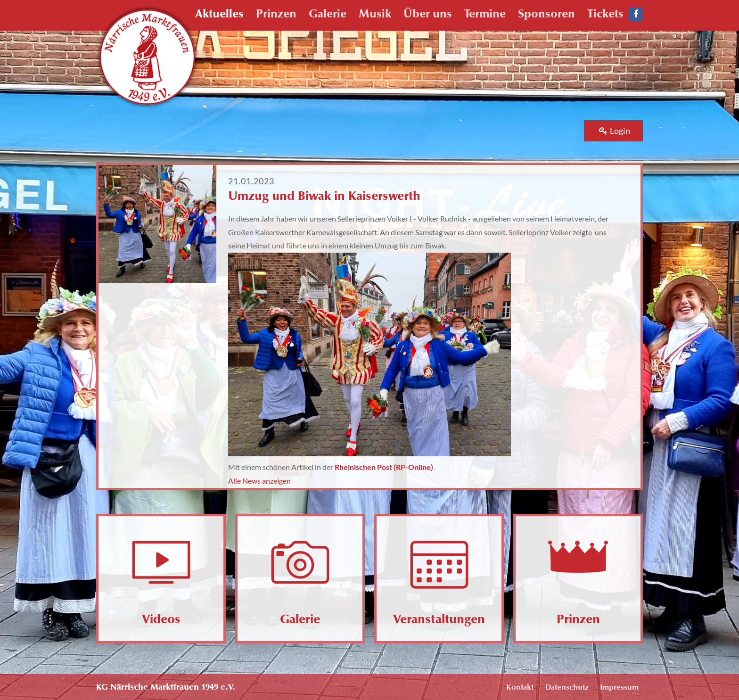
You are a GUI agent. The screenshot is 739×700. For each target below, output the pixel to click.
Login (615, 131)
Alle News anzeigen (259, 481)
